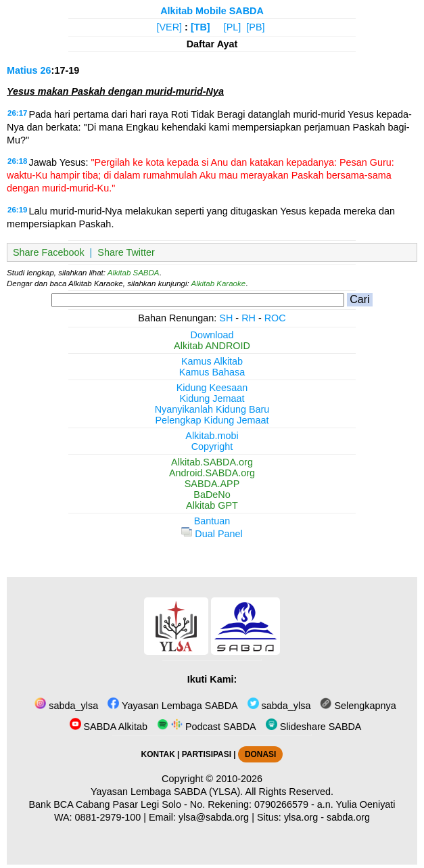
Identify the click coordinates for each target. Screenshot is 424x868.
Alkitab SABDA (134, 273)
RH (249, 318)
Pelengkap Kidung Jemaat (212, 420)
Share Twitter (126, 252)
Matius (22, 70)
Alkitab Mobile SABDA (212, 11)
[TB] (201, 27)
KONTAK (158, 754)
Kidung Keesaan (212, 388)
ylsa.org (301, 817)
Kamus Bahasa (212, 372)
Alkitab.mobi (212, 436)
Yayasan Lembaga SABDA (172, 706)
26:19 (17, 210)
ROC (275, 318)
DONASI (260, 754)
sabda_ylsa (66, 706)
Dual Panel (212, 534)
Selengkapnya (358, 706)
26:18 (17, 161)
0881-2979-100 (108, 817)
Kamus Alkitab (212, 361)
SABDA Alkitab (109, 727)
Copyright (212, 447)
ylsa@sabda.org (214, 817)
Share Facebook (49, 252)
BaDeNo (212, 495)
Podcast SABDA (207, 727)
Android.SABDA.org (212, 473)
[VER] (170, 27)
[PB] (255, 27)
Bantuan (212, 521)
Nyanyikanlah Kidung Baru (212, 409)
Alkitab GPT (212, 505)
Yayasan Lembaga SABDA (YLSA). (167, 792)
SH (226, 318)
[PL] (233, 27)
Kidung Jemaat (212, 398)
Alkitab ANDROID (212, 346)
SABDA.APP (212, 484)
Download (212, 335)
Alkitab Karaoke (219, 283)
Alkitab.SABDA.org (212, 462)
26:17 (17, 113)
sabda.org (348, 817)
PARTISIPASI (207, 754)
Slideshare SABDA (314, 727)
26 (46, 70)
